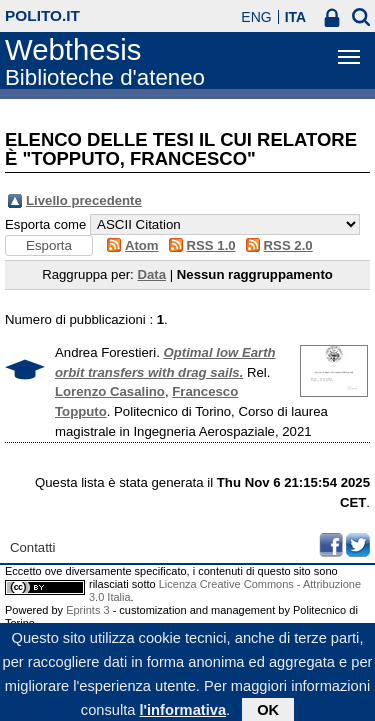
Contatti (32, 547)
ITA (296, 17)
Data (151, 274)
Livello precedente (84, 200)
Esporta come (45, 224)
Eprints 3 (87, 610)
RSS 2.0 (288, 245)
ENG (256, 17)
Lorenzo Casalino (110, 391)
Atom (142, 245)
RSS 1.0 (211, 245)
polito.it (42, 15)
